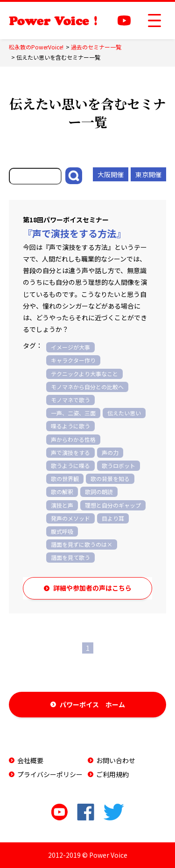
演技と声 (62, 505)
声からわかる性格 (73, 439)
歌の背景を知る (110, 479)
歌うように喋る (70, 465)
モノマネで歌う (70, 400)
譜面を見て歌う (70, 557)
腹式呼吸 (62, 531)
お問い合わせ (116, 760)
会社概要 (30, 760)
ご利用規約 (112, 774)
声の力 (110, 452)
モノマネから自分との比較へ (87, 387)
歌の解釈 (62, 492)
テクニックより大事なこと (84, 374)
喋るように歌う (70, 426)
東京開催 (148, 174)
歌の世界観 (65, 479)
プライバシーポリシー (50, 774)
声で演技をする (70, 452)
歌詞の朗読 (99, 492)
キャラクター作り (73, 360)
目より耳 (113, 518)
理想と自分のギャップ (113, 505)
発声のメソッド (70, 518)
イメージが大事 (70, 347)
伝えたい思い (124, 413)
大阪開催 (111, 174)
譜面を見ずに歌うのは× (82, 544)
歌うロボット (119, 465)
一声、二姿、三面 (73, 413)
